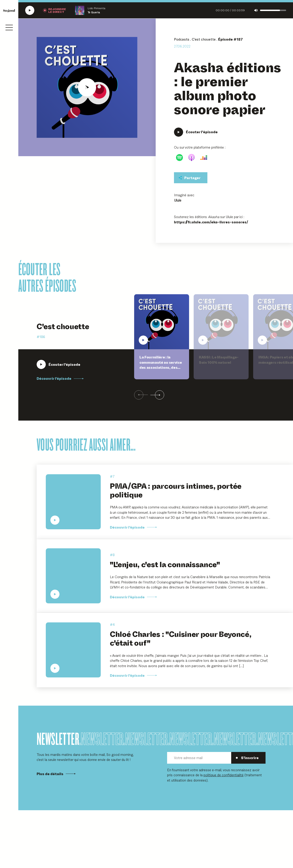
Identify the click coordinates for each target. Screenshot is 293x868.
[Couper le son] (256, 10)
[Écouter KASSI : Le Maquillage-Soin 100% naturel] (221, 322)
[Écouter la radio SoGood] (30, 10)
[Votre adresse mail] (199, 758)
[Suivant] (157, 395)
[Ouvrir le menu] (9, 28)
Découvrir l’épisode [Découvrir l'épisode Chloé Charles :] (133, 675)
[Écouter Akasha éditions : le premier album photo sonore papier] (87, 87)
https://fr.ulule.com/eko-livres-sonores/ (211, 222)
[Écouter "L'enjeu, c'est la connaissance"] (73, 576)
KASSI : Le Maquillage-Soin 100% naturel (219, 360)
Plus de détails (56, 774)
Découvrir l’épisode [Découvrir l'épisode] (133, 597)
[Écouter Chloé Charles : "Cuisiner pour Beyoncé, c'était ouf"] (73, 650)
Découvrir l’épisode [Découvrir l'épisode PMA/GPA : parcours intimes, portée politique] (133, 527)
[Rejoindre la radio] (54, 10)
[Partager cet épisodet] (191, 178)
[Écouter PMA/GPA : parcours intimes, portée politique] (73, 502)
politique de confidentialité (224, 775)
